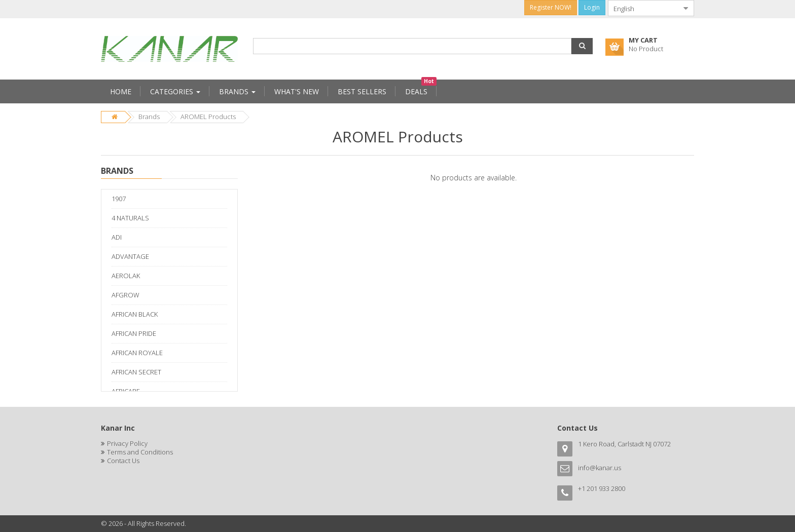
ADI (117, 237)
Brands (149, 117)
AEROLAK (126, 276)
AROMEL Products (208, 117)
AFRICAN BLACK (135, 314)
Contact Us (123, 461)
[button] (582, 46)
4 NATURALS (130, 218)
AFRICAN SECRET (136, 372)
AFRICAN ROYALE (137, 353)
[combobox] (643, 8)
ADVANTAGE (130, 256)
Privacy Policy (127, 443)
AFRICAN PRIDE (134, 333)
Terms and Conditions (140, 452)
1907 (119, 199)
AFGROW (125, 295)
